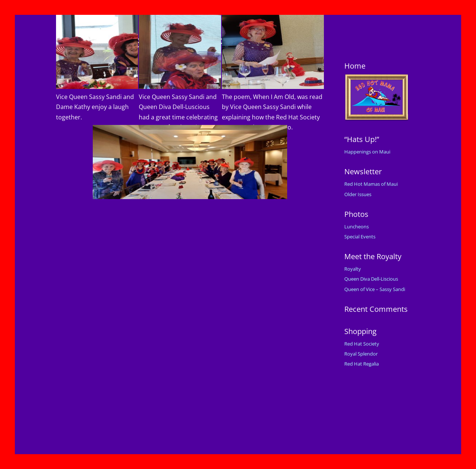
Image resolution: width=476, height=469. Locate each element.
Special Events (360, 237)
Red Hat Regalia (362, 364)
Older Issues (358, 194)
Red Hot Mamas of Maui (371, 184)
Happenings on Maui (367, 152)
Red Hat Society (362, 344)
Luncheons (357, 227)
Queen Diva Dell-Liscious (371, 279)
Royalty (353, 269)
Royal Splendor (361, 354)
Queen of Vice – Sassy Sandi (375, 289)
